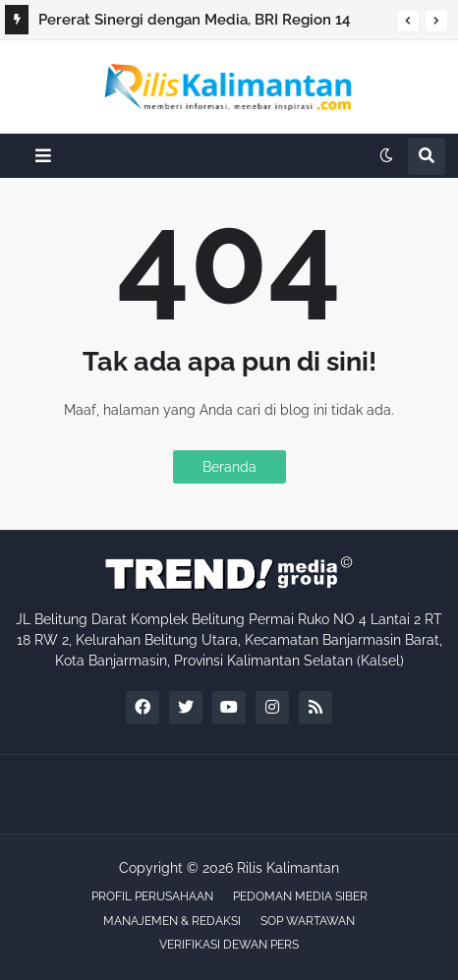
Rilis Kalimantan (288, 868)
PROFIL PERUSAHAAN (152, 896)
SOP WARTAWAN (308, 921)
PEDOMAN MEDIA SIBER (300, 896)
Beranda (229, 467)
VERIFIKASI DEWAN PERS (229, 945)
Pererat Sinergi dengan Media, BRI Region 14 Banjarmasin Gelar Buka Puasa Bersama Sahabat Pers (206, 23)
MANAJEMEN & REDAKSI (172, 921)
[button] (408, 21)
